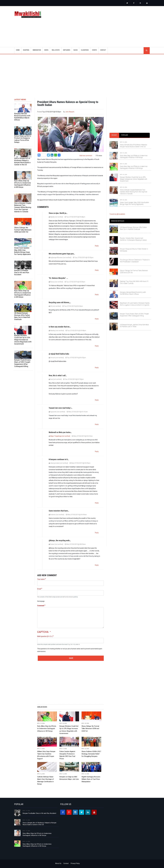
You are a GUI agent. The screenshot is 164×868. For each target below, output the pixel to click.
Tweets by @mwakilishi (117, 214)
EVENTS (94, 50)
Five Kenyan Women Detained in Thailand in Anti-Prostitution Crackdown (135, 261)
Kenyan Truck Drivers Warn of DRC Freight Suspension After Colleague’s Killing (22, 363)
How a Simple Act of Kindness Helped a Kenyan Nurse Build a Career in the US (22, 161)
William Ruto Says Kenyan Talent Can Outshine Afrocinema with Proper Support (46, 755)
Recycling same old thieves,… (60, 302)
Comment (41, 606)
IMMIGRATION (37, 50)
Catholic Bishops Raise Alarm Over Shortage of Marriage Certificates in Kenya (45, 780)
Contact (66, 863)
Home (18, 50)
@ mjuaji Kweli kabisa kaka (59, 354)
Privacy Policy (75, 863)
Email (39, 589)
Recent (114, 135)
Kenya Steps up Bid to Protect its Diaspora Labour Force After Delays (23, 139)
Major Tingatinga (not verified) (60, 436)
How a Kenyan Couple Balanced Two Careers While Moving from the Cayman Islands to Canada (23, 207)
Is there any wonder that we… (60, 327)
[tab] (114, 135)
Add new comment (86, 156)
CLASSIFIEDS (85, 50)
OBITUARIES (67, 50)
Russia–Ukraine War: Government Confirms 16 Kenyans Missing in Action (133, 239)
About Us (58, 863)
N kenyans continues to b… (59, 459)
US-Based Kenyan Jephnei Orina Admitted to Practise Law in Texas (134, 326)
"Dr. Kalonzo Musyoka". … (58, 278)
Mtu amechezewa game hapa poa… (62, 254)
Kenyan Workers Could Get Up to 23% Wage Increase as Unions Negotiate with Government (23, 340)
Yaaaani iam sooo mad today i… (61, 408)
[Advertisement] (108, 24)
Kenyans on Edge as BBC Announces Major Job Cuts (69, 778)
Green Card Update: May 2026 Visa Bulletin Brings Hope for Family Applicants (22, 251)
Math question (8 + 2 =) (45, 636)
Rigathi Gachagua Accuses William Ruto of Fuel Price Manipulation (91, 779)
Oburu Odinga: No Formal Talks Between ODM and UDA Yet (23, 230)
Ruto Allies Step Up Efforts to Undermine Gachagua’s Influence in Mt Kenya (23, 184)
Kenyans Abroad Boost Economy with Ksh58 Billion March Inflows (22, 117)
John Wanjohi (70, 112)
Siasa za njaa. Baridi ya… (58, 213)
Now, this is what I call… (58, 375)
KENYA (46, 50)
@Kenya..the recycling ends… (60, 540)
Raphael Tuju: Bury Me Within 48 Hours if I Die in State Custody (134, 282)
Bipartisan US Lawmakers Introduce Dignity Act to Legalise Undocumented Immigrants (135, 304)
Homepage (41, 601)
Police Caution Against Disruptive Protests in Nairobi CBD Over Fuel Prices (67, 755)
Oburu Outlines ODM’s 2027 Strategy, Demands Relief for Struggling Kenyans (91, 754)
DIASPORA (26, 50)
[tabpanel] (130, 171)
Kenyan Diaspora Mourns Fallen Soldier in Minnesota (134, 250)
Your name (41, 579)
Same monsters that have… (59, 511)
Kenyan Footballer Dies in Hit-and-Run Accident (22, 272)
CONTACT (103, 50)
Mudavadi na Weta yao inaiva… (60, 432)
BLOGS (76, 50)
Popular (125, 135)
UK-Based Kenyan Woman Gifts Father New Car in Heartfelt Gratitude (22, 316)
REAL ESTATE (56, 50)
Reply (97, 246)
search (147, 51)
